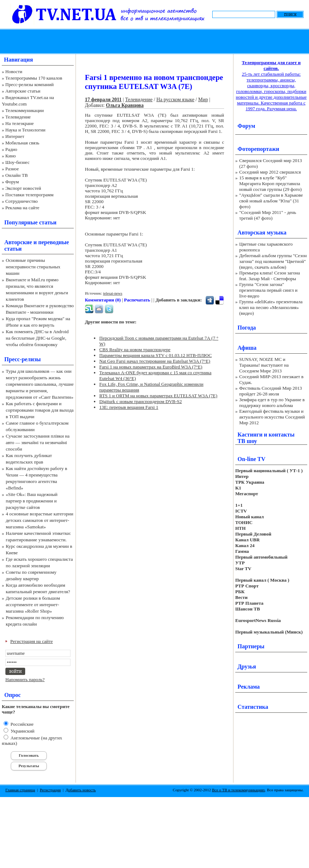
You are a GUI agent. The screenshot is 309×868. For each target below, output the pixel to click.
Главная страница (20, 790)
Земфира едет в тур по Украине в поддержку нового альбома (272, 402)
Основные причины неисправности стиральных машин (33, 267)
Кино (11, 156)
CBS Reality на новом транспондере (135, 350)
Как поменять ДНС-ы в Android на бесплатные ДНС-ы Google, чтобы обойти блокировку (37, 338)
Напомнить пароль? (25, 679)
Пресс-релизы (22, 359)
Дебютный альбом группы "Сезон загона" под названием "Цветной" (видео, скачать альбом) (273, 261)
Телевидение (18, 117)
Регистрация (50, 790)
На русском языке (175, 100)
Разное (12, 169)
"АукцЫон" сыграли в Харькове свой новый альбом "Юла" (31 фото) (271, 201)
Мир (203, 100)
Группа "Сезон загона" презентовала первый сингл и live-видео (268, 290)
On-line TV (251, 459)
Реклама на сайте (22, 208)
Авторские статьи (23, 91)
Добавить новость (81, 790)
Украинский (22, 731)
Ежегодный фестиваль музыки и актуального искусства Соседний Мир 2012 (272, 417)
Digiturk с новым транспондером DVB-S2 (141, 401)
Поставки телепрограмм (29, 195)
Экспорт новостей (23, 188)
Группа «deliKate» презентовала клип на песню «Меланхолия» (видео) (271, 307)
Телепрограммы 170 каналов (34, 78)
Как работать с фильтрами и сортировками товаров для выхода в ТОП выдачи (40, 410)
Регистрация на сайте (32, 641)
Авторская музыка (262, 232)
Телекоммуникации (25, 110)
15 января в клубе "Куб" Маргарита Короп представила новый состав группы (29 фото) (271, 184)
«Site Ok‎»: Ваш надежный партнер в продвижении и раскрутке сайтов (32, 501)
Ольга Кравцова (125, 105)
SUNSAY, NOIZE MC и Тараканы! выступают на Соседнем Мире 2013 (264, 365)
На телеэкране (20, 123)
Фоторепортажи (258, 149)
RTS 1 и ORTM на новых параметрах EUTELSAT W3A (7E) (158, 396)
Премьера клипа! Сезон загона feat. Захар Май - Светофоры (270, 276)
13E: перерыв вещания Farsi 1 (129, 407)
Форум (12, 182)
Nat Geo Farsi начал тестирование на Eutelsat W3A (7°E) (155, 361)
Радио (11, 149)
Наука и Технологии (25, 130)
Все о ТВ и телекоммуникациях (238, 790)
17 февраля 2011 (103, 100)
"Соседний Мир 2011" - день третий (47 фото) (268, 215)
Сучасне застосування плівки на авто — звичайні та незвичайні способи (38, 442)
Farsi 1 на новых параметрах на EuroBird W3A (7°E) (151, 367)
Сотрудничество (22, 201)
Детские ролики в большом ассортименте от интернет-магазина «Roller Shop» (33, 605)
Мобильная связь (22, 143)
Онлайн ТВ (17, 175)
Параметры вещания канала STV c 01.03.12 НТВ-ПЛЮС (156, 355)
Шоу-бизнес (17, 162)
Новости (14, 71)
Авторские (18, 242)
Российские (21, 724)
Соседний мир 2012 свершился (270, 172)
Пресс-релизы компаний (29, 84)
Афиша (247, 348)
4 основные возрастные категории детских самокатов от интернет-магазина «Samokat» (40, 520)
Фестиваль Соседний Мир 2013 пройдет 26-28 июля (271, 391)
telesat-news (113, 293)
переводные (53, 242)
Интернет (15, 136)
